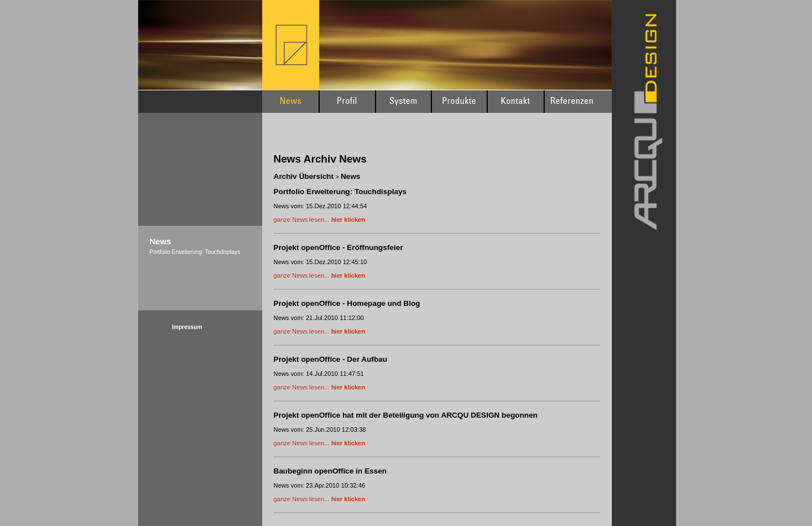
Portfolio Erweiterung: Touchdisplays (340, 192)
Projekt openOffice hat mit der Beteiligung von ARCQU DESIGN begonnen (405, 415)
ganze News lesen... (319, 220)
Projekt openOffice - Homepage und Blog (347, 303)
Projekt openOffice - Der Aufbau (330, 359)
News (350, 176)
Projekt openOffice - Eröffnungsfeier (338, 247)
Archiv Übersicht (304, 176)
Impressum (187, 327)
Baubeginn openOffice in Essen (330, 471)
